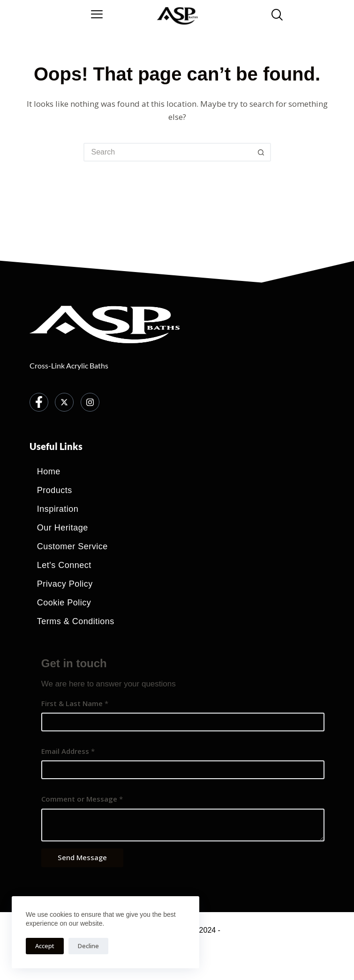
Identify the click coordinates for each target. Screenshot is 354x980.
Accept (45, 946)
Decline (88, 946)
